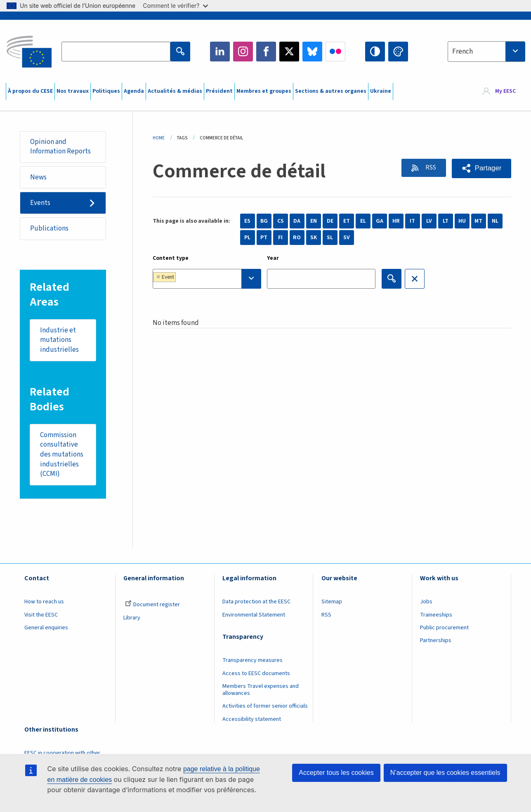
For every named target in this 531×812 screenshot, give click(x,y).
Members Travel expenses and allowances (261, 691)
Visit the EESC (41, 616)
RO (297, 238)
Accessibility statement (252, 720)
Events (40, 203)
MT (478, 221)
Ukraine (381, 91)
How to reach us (44, 603)
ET (347, 221)
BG (264, 221)
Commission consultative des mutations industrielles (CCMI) (62, 455)
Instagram (243, 52)
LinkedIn (220, 52)
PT (264, 238)
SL (330, 238)
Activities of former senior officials (265, 708)
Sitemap (332, 603)
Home (159, 138)
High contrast (375, 52)
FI (280, 238)
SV (347, 238)
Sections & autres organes (331, 91)
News (38, 177)
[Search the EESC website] (116, 52)
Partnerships (436, 642)
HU (462, 221)
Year (273, 258)
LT (446, 221)
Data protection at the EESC (256, 603)
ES (247, 221)
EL (363, 221)
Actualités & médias (175, 91)
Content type (171, 258)
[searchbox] (203, 279)
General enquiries (46, 629)
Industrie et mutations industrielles (59, 341)
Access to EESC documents (256, 675)
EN (314, 221)
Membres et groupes (264, 91)
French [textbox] (463, 52)
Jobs (426, 603)
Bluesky (312, 52)
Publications (49, 229)
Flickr (335, 52)
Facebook (266, 52)
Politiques (106, 91)
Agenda (134, 91)
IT (412, 221)
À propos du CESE (30, 91)
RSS (429, 168)
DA (297, 221)
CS (281, 221)
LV (429, 221)
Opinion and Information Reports (60, 147)
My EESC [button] (505, 92)
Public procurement (444, 629)
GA (380, 221)
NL (495, 221)
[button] (481, 168)
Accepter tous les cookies (336, 773)
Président (219, 91)
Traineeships (436, 616)
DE (330, 221)
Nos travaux (73, 91)
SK (314, 238)
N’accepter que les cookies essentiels (445, 773)
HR (396, 221)
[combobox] (486, 52)
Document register (152, 606)
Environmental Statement (254, 616)
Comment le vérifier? (175, 6)
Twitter (289, 52)
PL (247, 238)
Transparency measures (253, 662)
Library (132, 619)
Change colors (398, 52)
